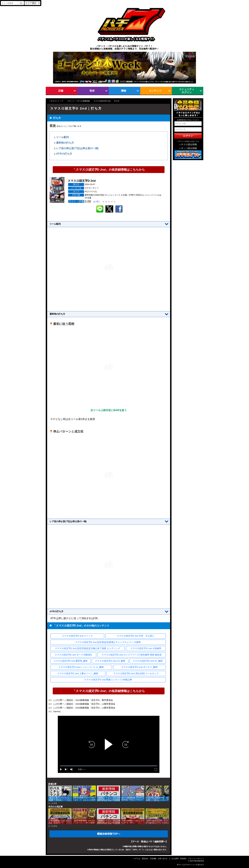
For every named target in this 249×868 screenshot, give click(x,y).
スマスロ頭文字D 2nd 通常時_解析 (71, 661)
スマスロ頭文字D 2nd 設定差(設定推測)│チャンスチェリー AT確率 (108, 642)
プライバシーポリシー (196, 859)
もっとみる (53, 803)
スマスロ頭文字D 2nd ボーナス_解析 (139, 667)
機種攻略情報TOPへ (109, 834)
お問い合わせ (163, 859)
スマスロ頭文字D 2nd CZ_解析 (110, 661)
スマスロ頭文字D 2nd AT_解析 (148, 661)
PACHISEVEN (199, 861)
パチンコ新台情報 (188, 148)
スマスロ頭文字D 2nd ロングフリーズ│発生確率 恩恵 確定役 (132, 655)
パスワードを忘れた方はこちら (188, 141)
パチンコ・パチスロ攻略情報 (78, 101)
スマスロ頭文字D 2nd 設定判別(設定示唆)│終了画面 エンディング (88, 648)
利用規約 (183, 859)
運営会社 (145, 859)
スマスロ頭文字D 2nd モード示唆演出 (73, 655)
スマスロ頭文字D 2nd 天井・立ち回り (136, 636)
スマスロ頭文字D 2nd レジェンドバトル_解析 (81, 667)
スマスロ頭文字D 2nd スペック (77, 636)
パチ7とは (137, 859)
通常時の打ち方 (65, 143)
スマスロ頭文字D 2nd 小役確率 (146, 648)
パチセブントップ (56, 101)
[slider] (109, 766)
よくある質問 (174, 859)
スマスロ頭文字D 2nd (102, 101)
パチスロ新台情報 (188, 145)
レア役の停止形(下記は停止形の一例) (77, 148)
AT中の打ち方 (64, 154)
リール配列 (62, 137)
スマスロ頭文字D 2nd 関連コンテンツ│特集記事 (108, 680)
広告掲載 (153, 859)
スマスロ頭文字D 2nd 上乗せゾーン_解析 (78, 673)
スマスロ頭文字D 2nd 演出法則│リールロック (136, 673)
